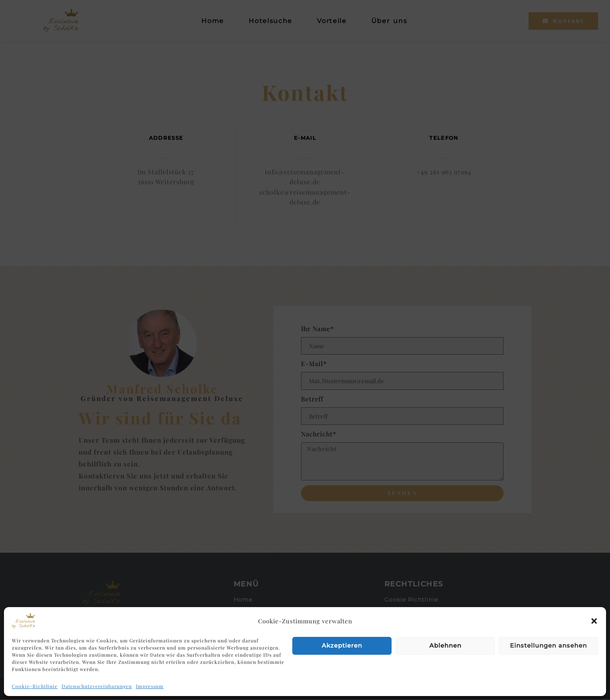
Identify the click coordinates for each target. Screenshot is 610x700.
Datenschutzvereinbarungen (97, 686)
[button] (594, 621)
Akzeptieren (342, 645)
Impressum (150, 686)
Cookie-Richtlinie (35, 686)
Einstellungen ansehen (548, 645)
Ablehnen (445, 645)
